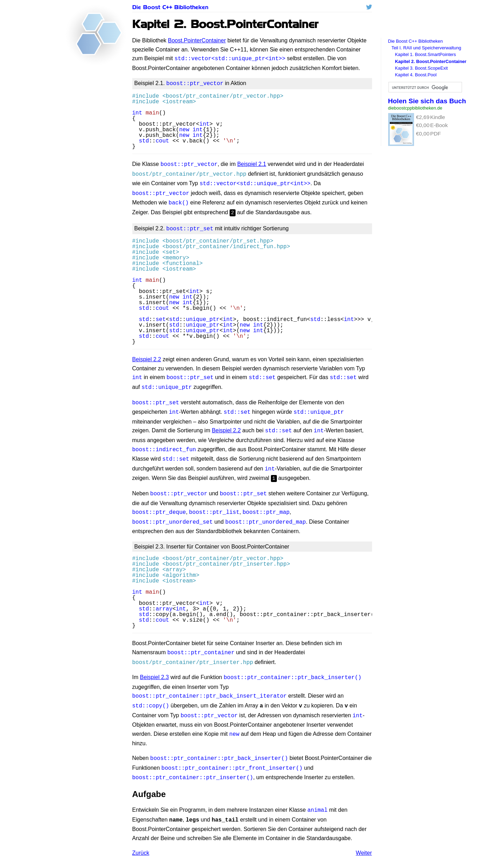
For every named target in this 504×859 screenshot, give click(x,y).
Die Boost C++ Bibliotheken (170, 7)
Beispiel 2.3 (155, 661)
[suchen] (425, 88)
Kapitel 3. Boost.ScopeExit (422, 68)
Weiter (364, 830)
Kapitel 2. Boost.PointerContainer (431, 61)
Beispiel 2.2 (147, 353)
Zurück (141, 830)
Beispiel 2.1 (252, 163)
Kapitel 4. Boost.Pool (416, 75)
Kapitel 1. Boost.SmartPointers (426, 54)
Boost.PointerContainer (197, 40)
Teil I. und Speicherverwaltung (426, 48)
